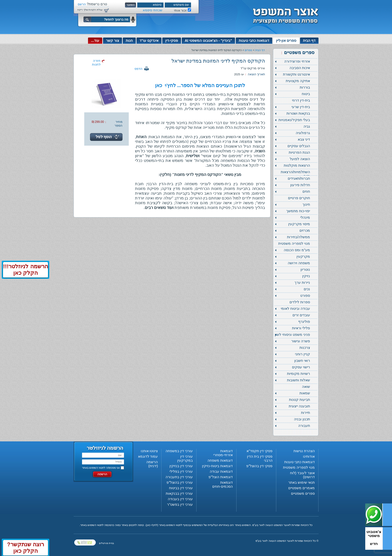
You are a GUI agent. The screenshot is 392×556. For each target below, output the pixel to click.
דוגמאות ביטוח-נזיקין (217, 466)
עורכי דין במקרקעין (185, 458)
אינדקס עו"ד (149, 41)
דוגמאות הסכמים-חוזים (222, 484)
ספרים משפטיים (303, 493)
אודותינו (309, 456)
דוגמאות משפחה (220, 460)
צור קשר (112, 41)
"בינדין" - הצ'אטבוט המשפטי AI (208, 41)
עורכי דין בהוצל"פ (180, 482)
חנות (129, 41)
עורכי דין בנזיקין (181, 466)
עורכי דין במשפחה (179, 451)
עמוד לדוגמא (148, 456)
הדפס (138, 69)
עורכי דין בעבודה (180, 499)
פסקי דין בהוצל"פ (259, 466)
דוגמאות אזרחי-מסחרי (223, 453)
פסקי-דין (172, 41)
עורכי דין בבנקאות (179, 493)
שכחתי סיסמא (152, 10)
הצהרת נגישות (304, 451)
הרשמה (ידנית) (152, 464)
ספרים (248, 50)
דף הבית (309, 41)
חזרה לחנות (96, 63)
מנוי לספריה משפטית (299, 467)
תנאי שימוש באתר (301, 482)
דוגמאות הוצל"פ (221, 477)
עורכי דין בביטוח (181, 488)
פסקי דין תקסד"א (259, 451)
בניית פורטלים (106, 543)
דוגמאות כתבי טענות (254, 41)
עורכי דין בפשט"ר (180, 504)
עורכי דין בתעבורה (179, 477)
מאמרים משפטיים (301, 488)
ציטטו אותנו (149, 451)
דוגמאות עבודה (221, 471)
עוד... (95, 41)
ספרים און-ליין (286, 41)
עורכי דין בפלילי (181, 471)
